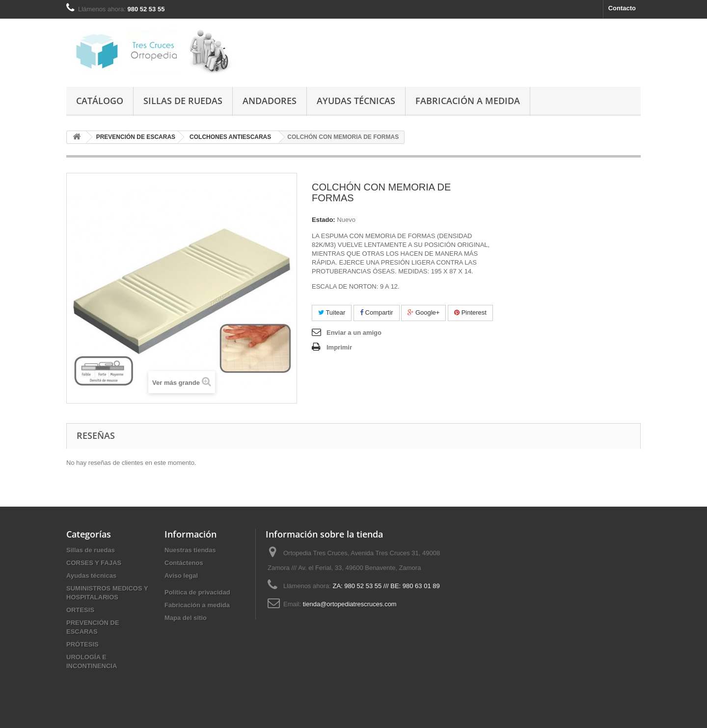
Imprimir (339, 347)
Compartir (377, 312)
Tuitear (332, 312)
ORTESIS (80, 610)
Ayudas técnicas (356, 101)
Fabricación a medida (468, 101)
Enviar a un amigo (354, 333)
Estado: (324, 220)
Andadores (270, 101)
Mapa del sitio (186, 618)
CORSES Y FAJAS (94, 563)
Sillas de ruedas (183, 101)
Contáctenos (184, 563)
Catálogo (100, 101)
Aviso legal (181, 576)
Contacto (622, 8)
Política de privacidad (197, 592)
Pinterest (470, 312)
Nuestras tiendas (190, 550)
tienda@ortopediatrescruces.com (350, 604)
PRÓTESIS (82, 644)
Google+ (423, 312)
